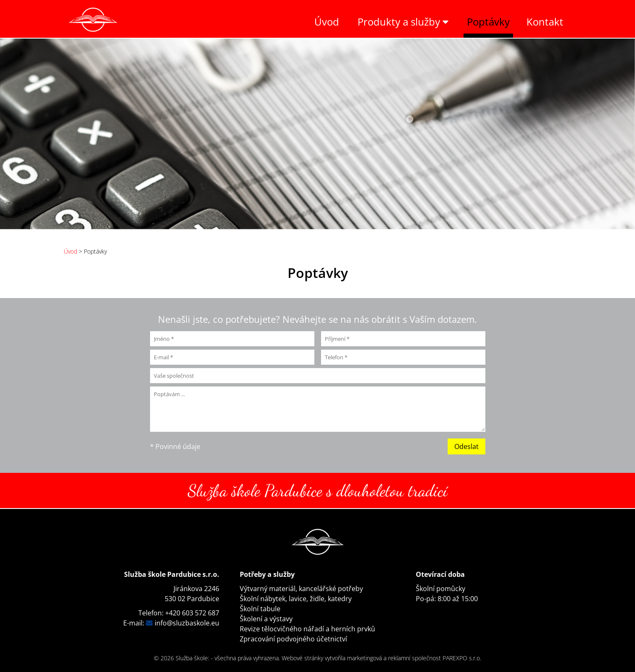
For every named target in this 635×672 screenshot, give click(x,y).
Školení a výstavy (266, 619)
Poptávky (488, 22)
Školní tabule (260, 609)
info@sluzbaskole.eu (187, 623)
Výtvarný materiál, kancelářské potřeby (301, 589)
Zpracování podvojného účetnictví (293, 639)
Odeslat (467, 446)
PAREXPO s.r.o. (462, 658)
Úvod (327, 22)
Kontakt (545, 22)
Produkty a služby (403, 22)
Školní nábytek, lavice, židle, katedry (296, 599)
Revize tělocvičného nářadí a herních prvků (307, 629)
